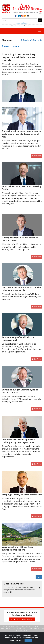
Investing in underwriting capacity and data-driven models (19, 57)
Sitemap (30, 26)
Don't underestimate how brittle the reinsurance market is (21, 289)
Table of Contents (31, 40)
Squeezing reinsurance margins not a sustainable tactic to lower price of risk (21, 134)
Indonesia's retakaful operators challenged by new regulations (19, 441)
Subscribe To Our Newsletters (22, 619)
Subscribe (14, 26)
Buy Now (36, 156)
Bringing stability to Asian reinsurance (22, 495)
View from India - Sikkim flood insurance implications (18, 548)
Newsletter (23, 26)
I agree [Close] (28, 640)
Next (39, 577)
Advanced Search (22, 23)
